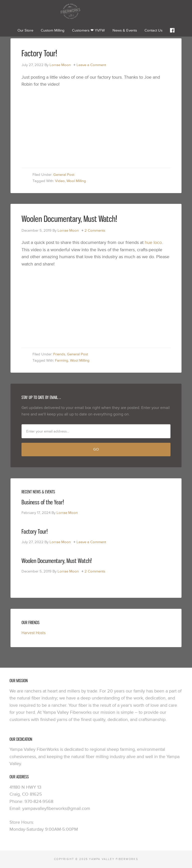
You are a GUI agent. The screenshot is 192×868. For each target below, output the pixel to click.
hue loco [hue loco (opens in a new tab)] (153, 243)
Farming (62, 360)
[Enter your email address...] (96, 431)
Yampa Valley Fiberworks (96, 11)
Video (60, 181)
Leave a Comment (91, 65)
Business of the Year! (43, 502)
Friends (59, 354)
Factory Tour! (39, 53)
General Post (64, 175)
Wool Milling (76, 181)
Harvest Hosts (33, 633)
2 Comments (95, 231)
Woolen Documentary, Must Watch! (69, 219)
